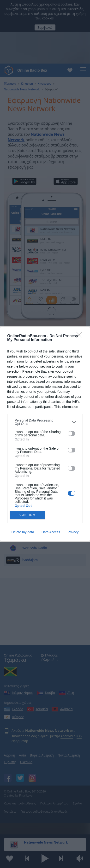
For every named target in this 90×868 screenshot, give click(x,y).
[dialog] (45, 434)
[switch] (72, 434)
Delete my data (23, 532)
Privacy (73, 532)
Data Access (51, 532)
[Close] (81, 336)
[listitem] (45, 422)
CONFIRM (27, 515)
